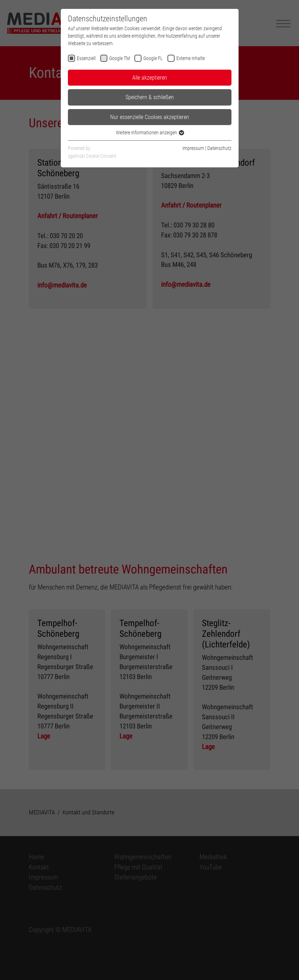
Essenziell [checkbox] (86, 58)
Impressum (193, 148)
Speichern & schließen (150, 97)
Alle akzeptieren (150, 78)
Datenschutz (219, 148)
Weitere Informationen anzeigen (150, 133)
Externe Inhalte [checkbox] (191, 58)
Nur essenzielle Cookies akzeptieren (150, 117)
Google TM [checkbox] (119, 58)
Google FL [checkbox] (153, 58)
